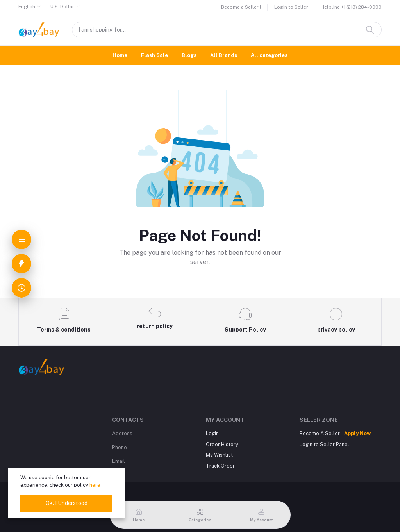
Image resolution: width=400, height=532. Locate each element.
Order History (222, 444)
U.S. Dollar (62, 7)
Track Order (220, 466)
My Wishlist (219, 455)
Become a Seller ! (241, 7)
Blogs (189, 55)
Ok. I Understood (67, 503)
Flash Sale (154, 55)
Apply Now (357, 433)
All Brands (224, 55)
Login (212, 433)
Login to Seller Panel (324, 444)
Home (120, 55)
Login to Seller (291, 7)
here (95, 485)
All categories (269, 55)
